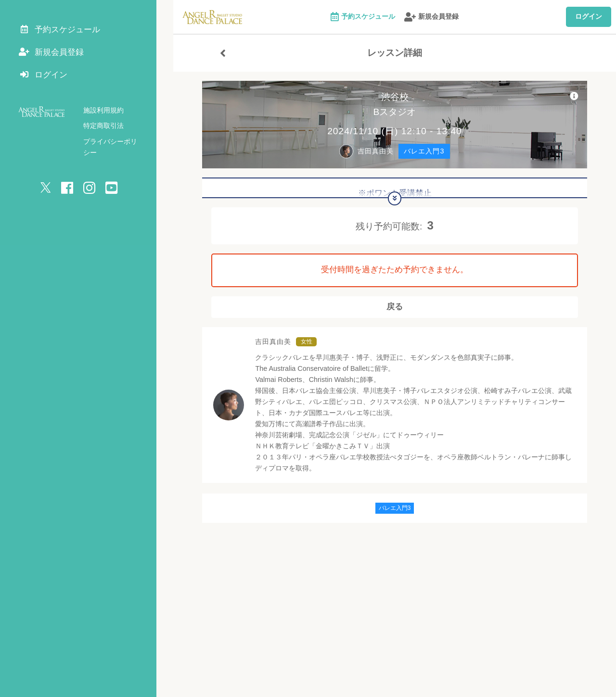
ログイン (589, 16)
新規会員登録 (431, 17)
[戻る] (223, 53)
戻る (395, 310)
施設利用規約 (103, 114)
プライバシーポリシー (117, 146)
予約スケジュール (363, 17)
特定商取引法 (103, 130)
